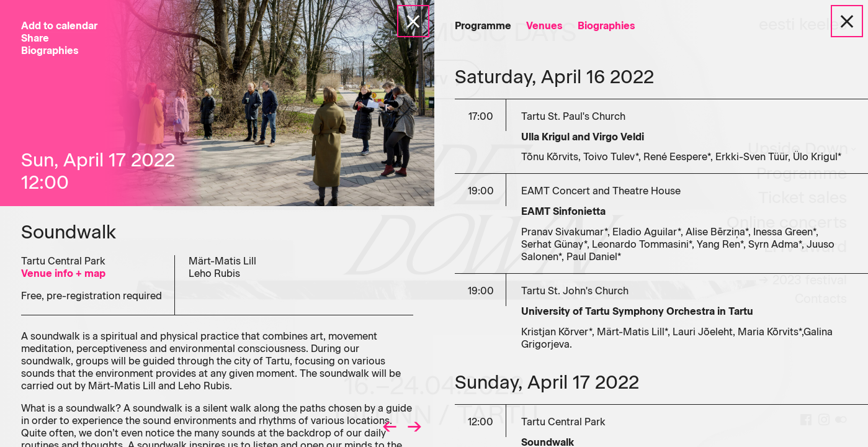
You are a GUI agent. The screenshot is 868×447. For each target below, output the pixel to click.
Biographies (606, 26)
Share (35, 38)
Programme (483, 26)
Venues (544, 26)
